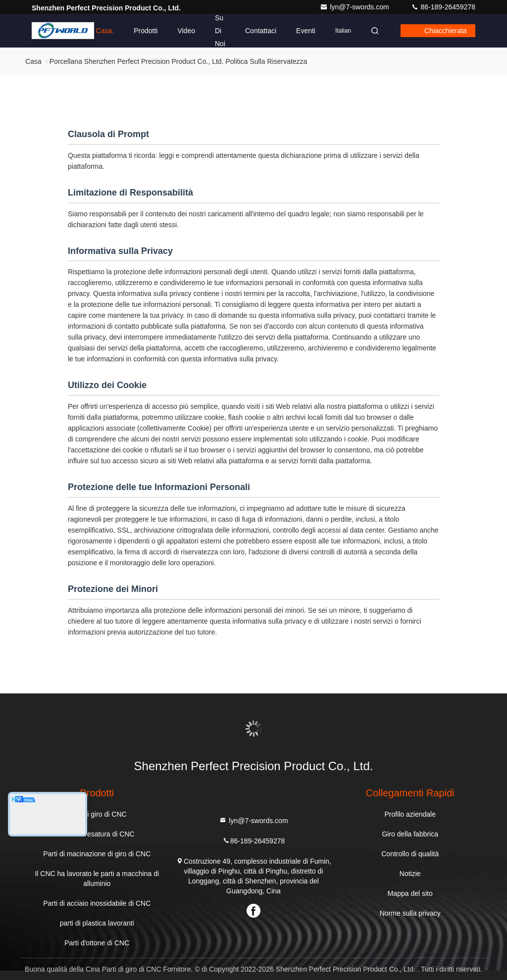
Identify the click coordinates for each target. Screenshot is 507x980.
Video (186, 31)
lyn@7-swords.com (355, 7)
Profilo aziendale (410, 814)
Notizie (410, 874)
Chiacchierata (446, 31)
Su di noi (220, 31)
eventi (306, 31)
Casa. (105, 31)
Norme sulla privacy (410, 913)
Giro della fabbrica (410, 834)
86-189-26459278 (443, 7)
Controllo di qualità (410, 854)
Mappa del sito (410, 893)
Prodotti (146, 31)
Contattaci (261, 31)
